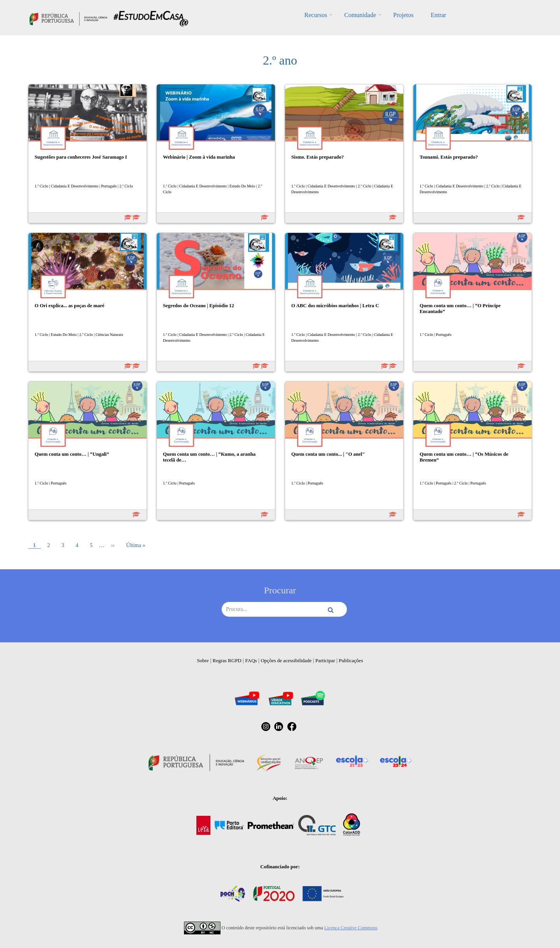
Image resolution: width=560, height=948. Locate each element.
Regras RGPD (227, 660)
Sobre (203, 660)
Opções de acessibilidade (286, 660)
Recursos (316, 15)
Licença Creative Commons (351, 928)
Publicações (351, 660)
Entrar (438, 15)
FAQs (251, 660)
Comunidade (360, 15)
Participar (325, 660)
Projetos (403, 15)
